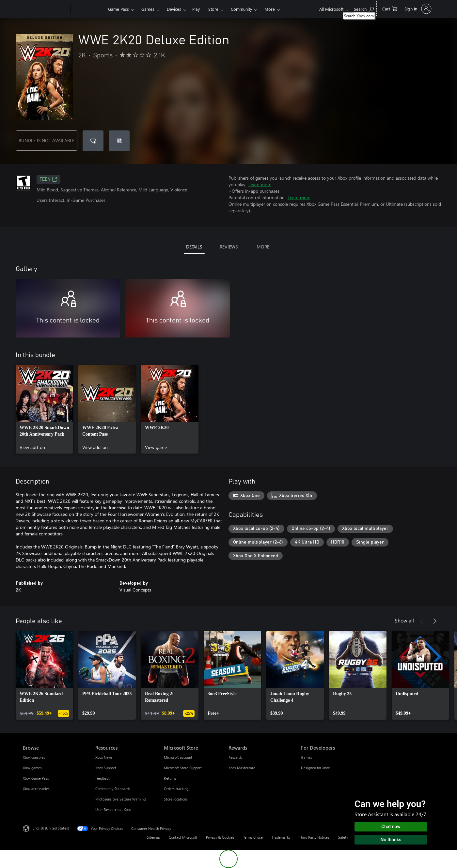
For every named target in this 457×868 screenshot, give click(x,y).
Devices (174, 9)
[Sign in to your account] (426, 9)
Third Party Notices (314, 837)
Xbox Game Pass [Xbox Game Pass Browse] (36, 778)
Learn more (260, 184)
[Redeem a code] (119, 141)
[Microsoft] (45, 9)
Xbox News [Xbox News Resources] (104, 757)
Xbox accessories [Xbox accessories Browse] (36, 789)
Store (213, 9)
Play (196, 9)
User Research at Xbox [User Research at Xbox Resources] (113, 809)
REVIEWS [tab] (229, 247)
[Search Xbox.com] (382, 8)
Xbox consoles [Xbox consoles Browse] (34, 757)
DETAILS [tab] (194, 247)
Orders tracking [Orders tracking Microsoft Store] (176, 789)
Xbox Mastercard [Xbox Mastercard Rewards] (242, 768)
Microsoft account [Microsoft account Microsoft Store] (178, 757)
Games (148, 9)
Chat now (391, 827)
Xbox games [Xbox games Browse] (32, 768)
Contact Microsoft (183, 837)
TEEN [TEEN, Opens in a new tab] (48, 179)
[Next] (435, 621)
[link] (44, 409)
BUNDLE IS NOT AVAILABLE (47, 140)
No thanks (391, 840)
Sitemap (153, 837)
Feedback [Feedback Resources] (103, 778)
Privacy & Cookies (220, 837)
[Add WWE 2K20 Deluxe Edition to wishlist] (93, 141)
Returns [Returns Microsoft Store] (170, 778)
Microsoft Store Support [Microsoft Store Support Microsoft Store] (183, 768)
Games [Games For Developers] (307, 757)
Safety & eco (348, 837)
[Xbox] (88, 9)
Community (241, 9)
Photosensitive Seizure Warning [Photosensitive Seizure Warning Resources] (120, 799)
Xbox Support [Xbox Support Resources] (106, 768)
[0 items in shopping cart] (408, 8)
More (297, 9)
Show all (404, 620)
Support (272, 9)
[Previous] (422, 621)
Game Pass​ (118, 9)
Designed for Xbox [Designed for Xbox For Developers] (315, 768)
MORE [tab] (263, 247)
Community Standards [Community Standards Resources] (113, 789)
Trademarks (281, 837)
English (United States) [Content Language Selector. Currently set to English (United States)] (51, 828)
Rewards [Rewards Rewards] (235, 757)
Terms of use (253, 837)
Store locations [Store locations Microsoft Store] (176, 799)
